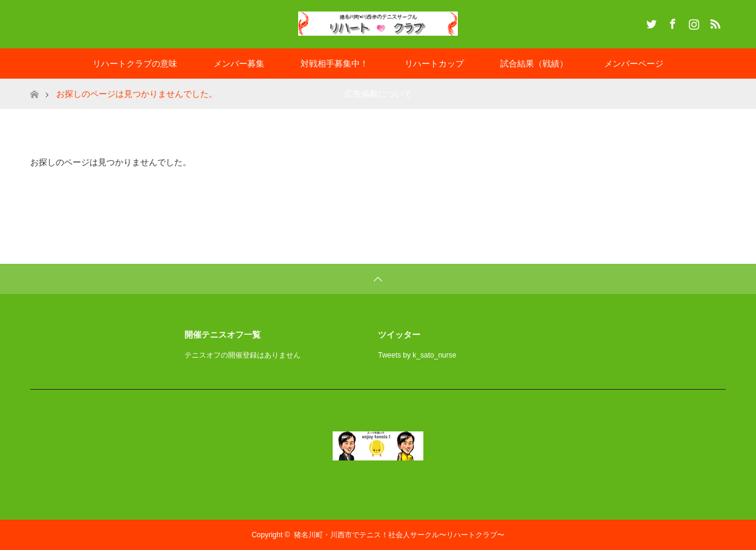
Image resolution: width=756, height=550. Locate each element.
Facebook (671, 22)
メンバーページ (634, 64)
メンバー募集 (239, 64)
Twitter (650, 22)
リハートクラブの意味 (135, 64)
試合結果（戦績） (534, 64)
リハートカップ (434, 64)
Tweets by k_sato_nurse (417, 355)
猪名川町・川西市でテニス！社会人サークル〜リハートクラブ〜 (399, 535)
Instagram (692, 22)
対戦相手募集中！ (334, 64)
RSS (714, 22)
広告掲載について (378, 94)
